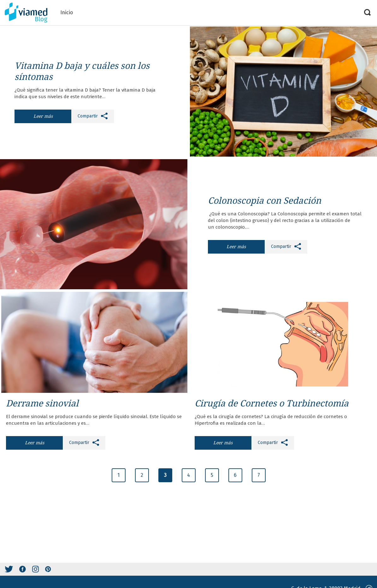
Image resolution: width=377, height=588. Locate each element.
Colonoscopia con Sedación (265, 200)
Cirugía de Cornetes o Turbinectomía (272, 403)
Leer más (43, 116)
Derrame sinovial (42, 403)
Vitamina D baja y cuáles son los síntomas (82, 71)
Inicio (67, 12)
